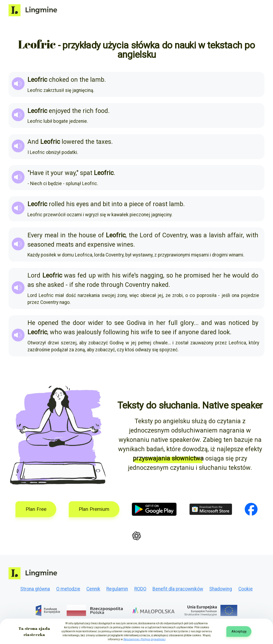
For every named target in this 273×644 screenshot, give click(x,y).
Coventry (175, 235)
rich (88, 111)
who (56, 332)
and (96, 204)
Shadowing (221, 589)
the (84, 80)
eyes (83, 204)
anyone (189, 332)
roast (160, 204)
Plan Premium (94, 509)
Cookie (246, 589)
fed (82, 275)
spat (86, 173)
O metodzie (68, 589)
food (102, 111)
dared (208, 332)
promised (197, 275)
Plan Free (36, 509)
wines (125, 244)
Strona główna (35, 589)
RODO (140, 589)
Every (35, 235)
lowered (73, 142)
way (70, 173)
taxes (104, 142)
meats (65, 244)
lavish (217, 235)
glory (187, 323)
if (71, 285)
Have (37, 173)
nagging (152, 275)
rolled (57, 204)
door (79, 323)
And (33, 142)
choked (59, 80)
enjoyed (60, 111)
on (74, 80)
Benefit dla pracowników (178, 589)
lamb (97, 80)
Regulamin (117, 589)
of (148, 204)
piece (136, 204)
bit (106, 204)
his (70, 204)
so (170, 275)
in (63, 235)
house (87, 235)
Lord (146, 235)
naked (160, 285)
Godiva (136, 323)
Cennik (93, 589)
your (57, 173)
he (178, 275)
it (47, 173)
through (112, 285)
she (41, 285)
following (116, 332)
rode (93, 285)
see (119, 323)
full (173, 323)
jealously (89, 332)
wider (96, 323)
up (92, 275)
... (196, 323)
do (255, 275)
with (252, 235)
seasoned (41, 244)
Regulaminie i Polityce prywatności (144, 639)
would (241, 275)
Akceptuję (239, 631)
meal (51, 235)
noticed (239, 323)
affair (235, 235)
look (224, 332)
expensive (101, 244)
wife (147, 332)
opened (48, 323)
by (255, 323)
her (217, 275)
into (117, 204)
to (109, 323)
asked (56, 285)
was (196, 235)
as (31, 285)
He (31, 323)
